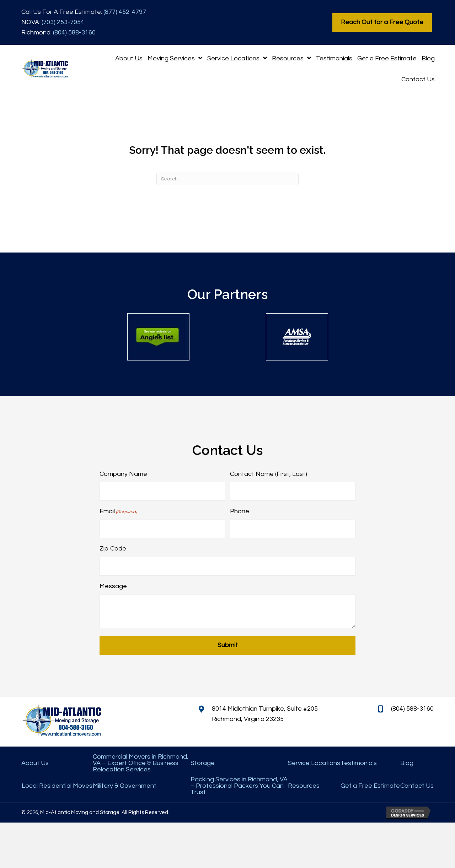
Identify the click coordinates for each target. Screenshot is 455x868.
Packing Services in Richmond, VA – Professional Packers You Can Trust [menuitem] (239, 785)
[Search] (227, 179)
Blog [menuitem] (407, 762)
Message (113, 585)
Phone (240, 511)
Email (118, 511)
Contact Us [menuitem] (417, 785)
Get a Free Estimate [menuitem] (370, 785)
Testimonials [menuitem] (359, 762)
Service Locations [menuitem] (314, 762)
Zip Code (113, 548)
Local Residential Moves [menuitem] (57, 785)
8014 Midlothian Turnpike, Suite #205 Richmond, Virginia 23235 (265, 713)
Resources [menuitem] (304, 785)
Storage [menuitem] (203, 762)
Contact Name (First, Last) (269, 474)
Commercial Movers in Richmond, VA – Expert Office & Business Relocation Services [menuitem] (141, 762)
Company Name (123, 474)
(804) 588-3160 (74, 32)
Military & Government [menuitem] (125, 785)
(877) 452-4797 (125, 12)
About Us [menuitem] (35, 762)
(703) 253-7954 (63, 22)
